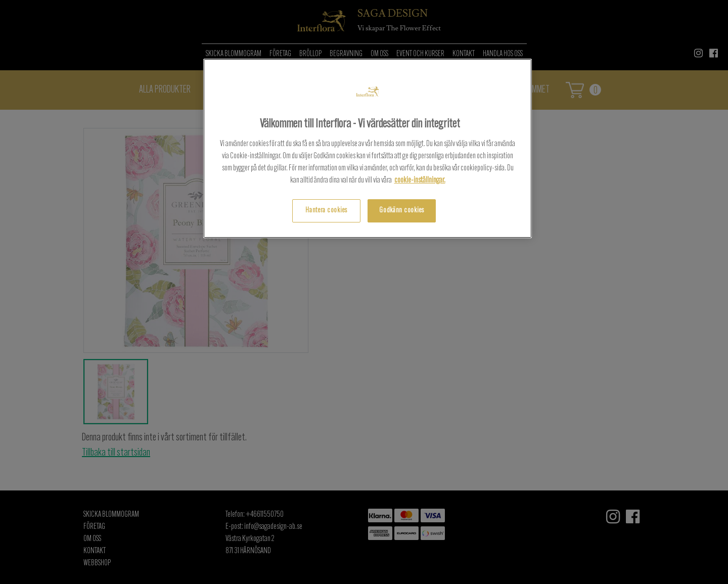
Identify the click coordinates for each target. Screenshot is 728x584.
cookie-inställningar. (420, 181)
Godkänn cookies (402, 211)
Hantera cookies (326, 211)
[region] (368, 148)
